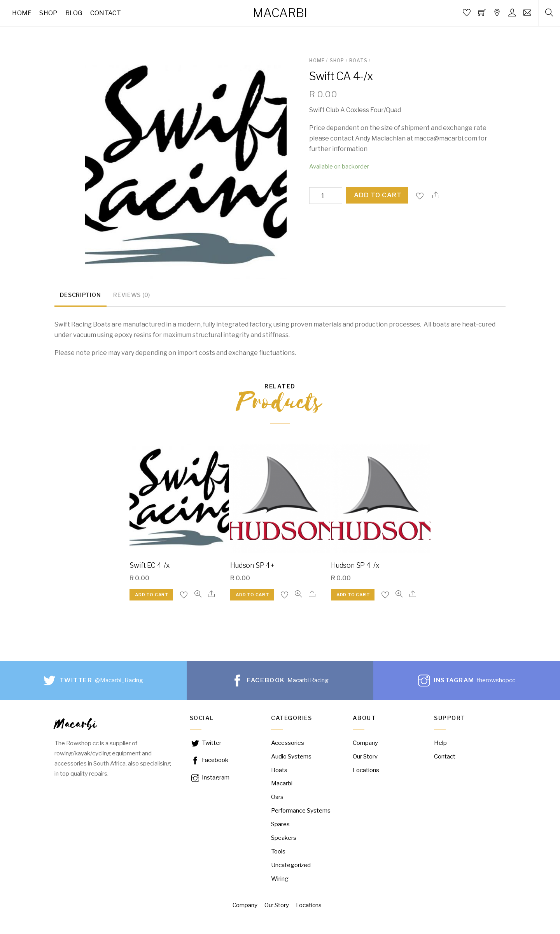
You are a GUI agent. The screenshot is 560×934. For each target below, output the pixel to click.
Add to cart (378, 195)
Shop (48, 13)
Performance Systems (301, 812)
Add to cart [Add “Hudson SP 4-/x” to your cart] (353, 596)
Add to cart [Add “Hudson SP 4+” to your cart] (253, 596)
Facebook (209, 761)
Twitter (206, 744)
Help (440, 744)
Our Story (365, 757)
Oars (277, 798)
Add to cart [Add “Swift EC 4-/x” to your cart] (152, 596)
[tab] (80, 297)
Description (80, 296)
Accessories (288, 744)
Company (365, 744)
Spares (280, 825)
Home (22, 13)
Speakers (284, 839)
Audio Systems (291, 757)
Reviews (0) (132, 296)
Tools (278, 852)
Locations (366, 771)
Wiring (280, 880)
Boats (358, 61)
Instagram (210, 779)
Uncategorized (291, 866)
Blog (74, 13)
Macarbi (282, 784)
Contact (106, 13)
